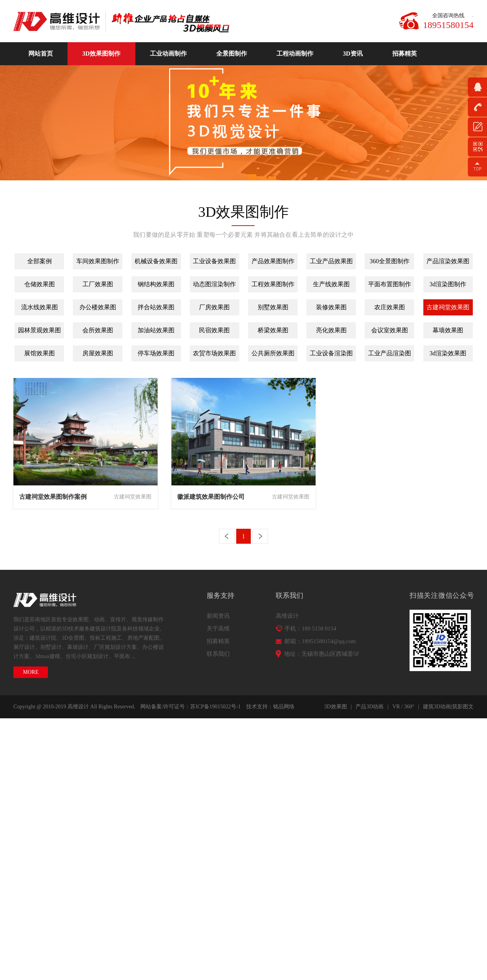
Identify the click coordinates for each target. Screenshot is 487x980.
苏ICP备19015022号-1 (215, 707)
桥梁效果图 (273, 330)
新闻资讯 (218, 616)
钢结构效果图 (156, 284)
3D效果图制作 (102, 54)
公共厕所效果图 (273, 353)
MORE (31, 672)
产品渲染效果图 (448, 261)
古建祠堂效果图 (448, 307)
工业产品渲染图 (390, 353)
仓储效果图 (39, 284)
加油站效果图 (156, 330)
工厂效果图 (98, 284)
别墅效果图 (273, 307)
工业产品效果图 (331, 261)
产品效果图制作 (273, 261)
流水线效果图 (39, 307)
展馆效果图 (39, 353)
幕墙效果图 (448, 330)
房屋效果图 (98, 353)
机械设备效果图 (156, 261)
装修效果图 (331, 307)
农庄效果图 (390, 307)
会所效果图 (98, 330)
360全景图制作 (390, 261)
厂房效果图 (214, 307)
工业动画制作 (168, 54)
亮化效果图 (331, 330)
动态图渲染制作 (214, 284)
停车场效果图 (156, 353)
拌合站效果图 (156, 307)
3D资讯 (353, 54)
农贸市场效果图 (214, 353)
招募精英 (405, 54)
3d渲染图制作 (448, 284)
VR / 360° (403, 707)
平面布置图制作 (390, 284)
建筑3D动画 (437, 707)
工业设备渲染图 (331, 353)
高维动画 (59, 21)
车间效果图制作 (98, 261)
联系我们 (218, 654)
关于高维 (218, 629)
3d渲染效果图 (448, 353)
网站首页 (41, 54)
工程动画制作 (295, 54)
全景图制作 (232, 54)
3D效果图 (335, 707)
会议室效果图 (390, 330)
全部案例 (39, 261)
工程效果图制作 (273, 284)
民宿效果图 (214, 330)
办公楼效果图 (98, 307)
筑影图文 (463, 707)
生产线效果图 (331, 284)
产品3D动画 (369, 707)
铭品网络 (284, 707)
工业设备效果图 (214, 261)
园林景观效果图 (39, 330)
